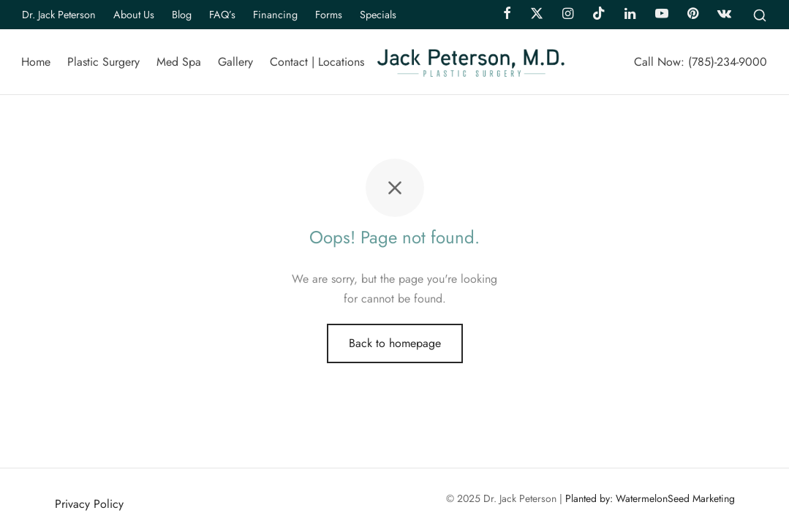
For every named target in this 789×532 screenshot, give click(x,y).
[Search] (760, 15)
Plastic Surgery (103, 62)
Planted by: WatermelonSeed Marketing (650, 498)
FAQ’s (222, 15)
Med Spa (179, 62)
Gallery (235, 62)
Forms (329, 15)
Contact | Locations (317, 62)
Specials (378, 15)
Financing (275, 15)
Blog (182, 15)
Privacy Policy (89, 504)
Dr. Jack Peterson (59, 15)
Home (36, 62)
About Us (134, 15)
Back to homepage (395, 343)
